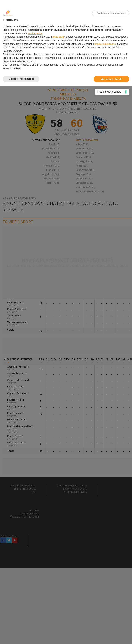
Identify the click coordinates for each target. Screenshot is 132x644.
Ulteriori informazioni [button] (21, 79)
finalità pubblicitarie (105, 44)
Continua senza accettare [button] (111, 13)
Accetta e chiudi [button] (111, 79)
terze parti (58, 37)
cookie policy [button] (35, 33)
